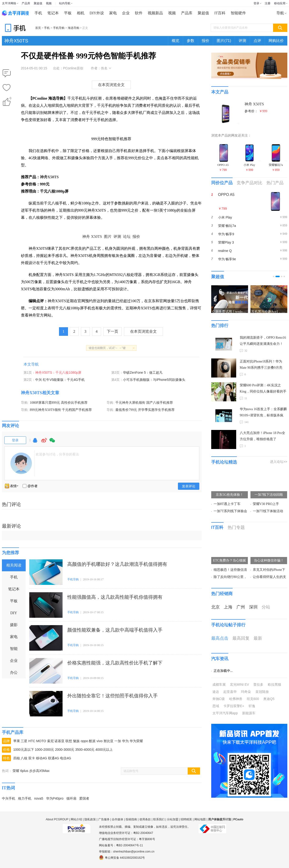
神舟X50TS (16, 41)
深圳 (253, 607)
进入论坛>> (279, 462)
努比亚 (108, 741)
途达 (216, 692)
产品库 (26, 3)
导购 (24, 403)
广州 (241, 607)
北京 (216, 607)
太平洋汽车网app (225, 713)
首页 (38, 28)
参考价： (256, 111)
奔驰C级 (219, 699)
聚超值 (38, 3)
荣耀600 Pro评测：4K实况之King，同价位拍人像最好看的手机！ (263, 389)
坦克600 (253, 699)
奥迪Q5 (269, 699)
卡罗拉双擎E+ (234, 706)
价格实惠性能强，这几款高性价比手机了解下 (115, 663)
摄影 (14, 625)
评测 (242, 41)
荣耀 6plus (20, 771)
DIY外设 (97, 13)
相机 (81, 13)
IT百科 (220, 13)
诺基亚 (59, 741)
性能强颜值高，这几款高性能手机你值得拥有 (115, 597)
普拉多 (258, 684)
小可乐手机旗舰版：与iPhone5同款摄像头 (154, 380)
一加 (118, 741)
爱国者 (84, 798)
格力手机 (25, 798)
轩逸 (252, 706)
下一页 (113, 331)
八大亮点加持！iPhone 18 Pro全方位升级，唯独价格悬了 (262, 436)
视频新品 (155, 13)
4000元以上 (104, 750)
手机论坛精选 (224, 462)
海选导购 (73, 28)
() (10, 99)
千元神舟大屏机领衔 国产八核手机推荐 (144, 403)
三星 (24, 741)
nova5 (39, 798)
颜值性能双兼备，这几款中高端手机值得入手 (115, 630)
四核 (17, 758)
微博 (44, 442)
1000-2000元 (45, 750)
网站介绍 (76, 819)
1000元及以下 (24, 750)
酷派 (92, 741)
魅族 (76, 741)
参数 (191, 41)
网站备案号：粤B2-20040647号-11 (121, 845)
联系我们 (159, 819)
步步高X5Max (39, 771)
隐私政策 (90, 819)
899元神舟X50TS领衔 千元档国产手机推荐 (61, 410)
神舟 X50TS (92, 237)
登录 (256, 3)
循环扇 (71, 798)
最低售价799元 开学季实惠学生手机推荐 (145, 410)
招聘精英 (186, 819)
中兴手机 (9, 798)
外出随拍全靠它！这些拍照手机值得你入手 (113, 696)
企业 (126, 13)
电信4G (66, 758)
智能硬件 (238, 13)
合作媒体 (118, 819)
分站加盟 (173, 819)
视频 (49, 3)
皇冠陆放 (262, 692)
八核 (24, 758)
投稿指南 (131, 819)
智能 (14, 649)
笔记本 (53, 13)
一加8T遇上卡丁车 (227, 504)
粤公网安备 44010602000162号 (122, 858)
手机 (38, 13)
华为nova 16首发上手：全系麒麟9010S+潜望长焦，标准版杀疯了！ (263, 413)
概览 (176, 41)
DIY (14, 613)
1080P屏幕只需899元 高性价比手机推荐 (59, 403)
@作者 (33, 486)
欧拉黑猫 (274, 684)
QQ (35, 442)
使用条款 (145, 819)
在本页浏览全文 (111, 85)
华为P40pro (55, 798)
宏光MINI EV (240, 684)
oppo (84, 741)
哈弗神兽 (236, 699)
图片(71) (224, 41)
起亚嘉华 (230, 692)
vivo (100, 741)
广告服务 (104, 819)
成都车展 (219, 684)
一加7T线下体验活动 (268, 511)
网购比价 (276, 41)
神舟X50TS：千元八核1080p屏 (58, 373)
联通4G (54, 758)
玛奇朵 (246, 692)
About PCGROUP (57, 819)
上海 (228, 607)
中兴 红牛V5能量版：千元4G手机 (60, 380)
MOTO (41, 741)
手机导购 (59, 28)
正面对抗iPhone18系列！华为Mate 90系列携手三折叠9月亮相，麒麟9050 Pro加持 (261, 365)
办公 (14, 672)
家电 (113, 13)
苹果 (17, 741)
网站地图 (200, 819)
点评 (257, 41)
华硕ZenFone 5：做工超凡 (143, 373)
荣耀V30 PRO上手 (266, 504)
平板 (68, 13)
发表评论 (189, 486)
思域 (216, 706)
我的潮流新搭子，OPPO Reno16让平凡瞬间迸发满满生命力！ (263, 341)
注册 (268, 3)
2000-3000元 (65, 750)
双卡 (32, 758)
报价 (206, 41)
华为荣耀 (136, 741)
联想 (69, 741)
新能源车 (249, 713)
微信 (52, 442)
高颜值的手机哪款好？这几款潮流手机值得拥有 (117, 564)
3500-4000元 (85, 750)
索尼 (50, 741)
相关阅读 (14, 565)
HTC (32, 741)
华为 (125, 741)
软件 (139, 13)
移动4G (42, 758)
